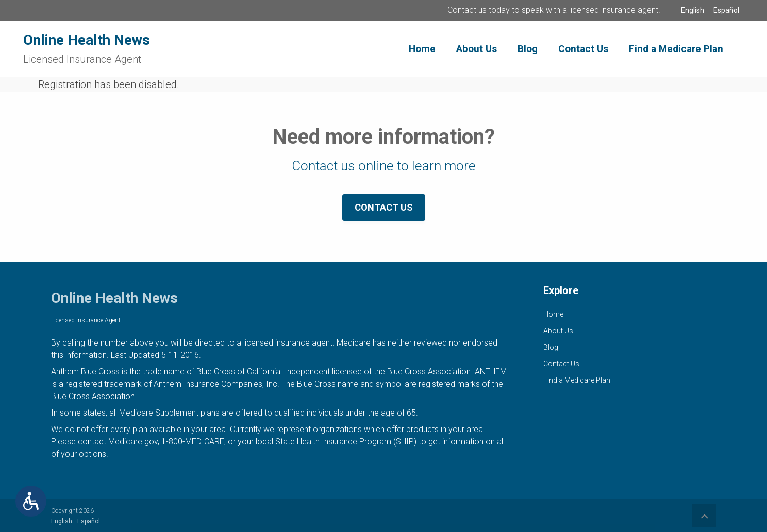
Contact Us (384, 207)
